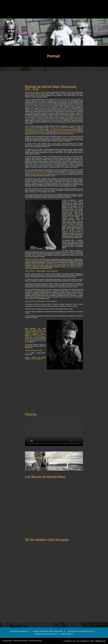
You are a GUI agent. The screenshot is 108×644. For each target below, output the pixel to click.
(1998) (36, 261)
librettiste (41, 92)
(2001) (62, 264)
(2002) (47, 265)
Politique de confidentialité (80, 631)
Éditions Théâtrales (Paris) (33, 331)
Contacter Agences (19, 631)
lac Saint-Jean (45, 94)
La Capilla (36, 337)
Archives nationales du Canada (34, 350)
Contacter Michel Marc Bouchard (48, 631)
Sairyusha (29, 340)
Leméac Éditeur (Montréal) (36, 330)
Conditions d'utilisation (45, 634)
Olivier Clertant (41, 271)
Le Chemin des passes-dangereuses (61, 129)
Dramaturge (28, 92)
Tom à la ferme (38, 131)
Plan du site (66, 634)
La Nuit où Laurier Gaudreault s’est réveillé (68, 132)
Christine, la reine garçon (38, 174)
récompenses (43, 290)
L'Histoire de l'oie (55, 128)
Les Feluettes (72, 126)
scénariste (35, 92)
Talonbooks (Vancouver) (32, 333)
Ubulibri (27, 339)
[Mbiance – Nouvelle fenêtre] (101, 641)
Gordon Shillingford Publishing (35, 334)
